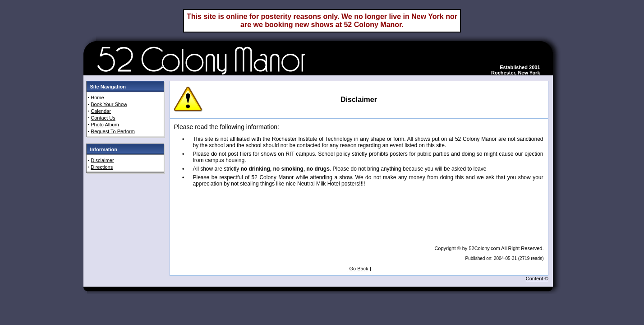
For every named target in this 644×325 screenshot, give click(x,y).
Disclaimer (102, 160)
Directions (102, 167)
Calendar (101, 111)
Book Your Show (109, 104)
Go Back (359, 269)
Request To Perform (113, 131)
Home (97, 97)
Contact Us (103, 118)
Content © (537, 279)
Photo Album (105, 125)
